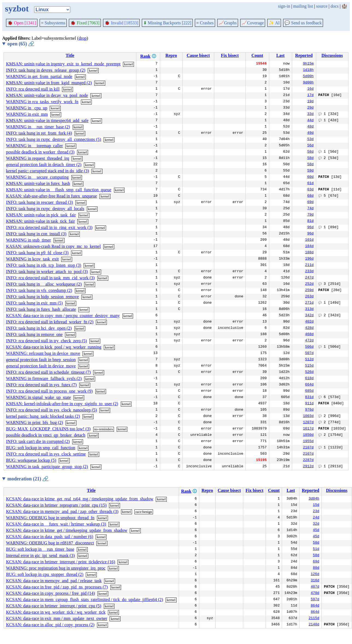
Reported (304, 55)
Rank (145, 56)
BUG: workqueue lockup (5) (31, 460)
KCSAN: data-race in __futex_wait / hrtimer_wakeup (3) (56, 524)
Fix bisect (230, 55)
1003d (308, 416)
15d (316, 505)
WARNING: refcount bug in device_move (43, 353)
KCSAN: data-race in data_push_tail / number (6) (50, 537)
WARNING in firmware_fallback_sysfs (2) (44, 378)
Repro (171, 55)
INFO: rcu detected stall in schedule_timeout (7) (48, 372)
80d (316, 568)
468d (309, 335)
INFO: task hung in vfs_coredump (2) (39, 290)
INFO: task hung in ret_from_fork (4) (39, 133)
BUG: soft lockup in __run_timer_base (40, 549)
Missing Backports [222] (167, 23)
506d (309, 347)
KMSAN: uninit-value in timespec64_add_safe (47, 121)
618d (309, 379)
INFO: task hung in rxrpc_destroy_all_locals (45, 209)
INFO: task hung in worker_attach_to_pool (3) (47, 272)
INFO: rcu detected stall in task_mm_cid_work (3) (50, 278)
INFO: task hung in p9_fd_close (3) (37, 253)
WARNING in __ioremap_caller (34, 146)
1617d (308, 429)
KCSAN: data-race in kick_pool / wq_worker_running (54, 347)
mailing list (303, 6)
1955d (308, 442)
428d (309, 328)
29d (310, 108)
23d (316, 512)
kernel (128, 64)
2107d (308, 448)
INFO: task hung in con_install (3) (36, 234)
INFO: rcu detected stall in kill (33, 89)
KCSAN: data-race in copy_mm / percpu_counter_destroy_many (63, 316)
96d (310, 228)
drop (83, 38)
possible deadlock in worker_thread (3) (40, 152)
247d (309, 278)
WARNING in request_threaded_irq (38, 158)
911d (309, 404)
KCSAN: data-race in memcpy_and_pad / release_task (54, 581)
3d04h (314, 499)
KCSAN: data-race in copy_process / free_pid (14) (50, 593)
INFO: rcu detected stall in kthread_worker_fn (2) (50, 322)
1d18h (308, 70)
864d (315, 606)
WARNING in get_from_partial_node (39, 76)
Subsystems (53, 23)
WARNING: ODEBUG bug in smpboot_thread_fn (50, 518)
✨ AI (274, 23)
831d (309, 398)
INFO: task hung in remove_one (34, 334)
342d (309, 316)
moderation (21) (28, 479)
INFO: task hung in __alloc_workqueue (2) (44, 284)
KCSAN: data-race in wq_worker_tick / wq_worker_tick (56, 612)
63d (310, 190)
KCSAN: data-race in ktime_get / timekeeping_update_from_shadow (67, 530)
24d (316, 518)
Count (257, 55)
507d (309, 353)
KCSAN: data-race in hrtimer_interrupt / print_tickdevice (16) (61, 562)
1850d (308, 435)
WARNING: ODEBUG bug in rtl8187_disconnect (50, 543)
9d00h (308, 83)
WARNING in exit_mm (27, 114)
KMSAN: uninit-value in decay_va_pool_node (47, 95)
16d (310, 89)
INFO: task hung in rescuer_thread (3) (39, 202)
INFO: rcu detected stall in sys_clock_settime (46, 454)
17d (310, 95)
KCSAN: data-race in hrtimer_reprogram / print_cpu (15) (56, 505)
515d (309, 366)
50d (316, 543)
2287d (308, 460)
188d (309, 253)
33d (310, 114)
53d (310, 140)
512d (309, 360)
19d (310, 102)
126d (315, 575)
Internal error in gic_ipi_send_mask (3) (40, 555)
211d (309, 265)
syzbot (17, 8)
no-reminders (103, 429)
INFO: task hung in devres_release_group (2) (46, 70)
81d (310, 221)
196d (309, 259)
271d (309, 303)
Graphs (228, 23)
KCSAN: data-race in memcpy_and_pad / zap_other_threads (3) (62, 511)
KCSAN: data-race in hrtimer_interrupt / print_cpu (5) (54, 606)
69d (310, 202)
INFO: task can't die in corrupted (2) (38, 441)
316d (315, 581)
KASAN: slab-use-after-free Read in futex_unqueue (52, 196)
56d (310, 146)
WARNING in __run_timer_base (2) (38, 127)
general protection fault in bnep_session (41, 360)
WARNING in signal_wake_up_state (38, 397)
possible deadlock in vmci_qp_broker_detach (46, 435)
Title (70, 55)
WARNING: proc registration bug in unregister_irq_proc (56, 568)
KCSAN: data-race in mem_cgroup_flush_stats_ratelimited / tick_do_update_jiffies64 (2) (85, 600)
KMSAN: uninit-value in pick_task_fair (41, 215)
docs (334, 6)
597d (315, 600)
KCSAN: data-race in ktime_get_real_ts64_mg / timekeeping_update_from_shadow (80, 499)
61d (310, 184)
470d (315, 593)
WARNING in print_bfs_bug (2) (34, 423)
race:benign (144, 512)
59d (310, 171)
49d (310, 133)
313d (309, 309)
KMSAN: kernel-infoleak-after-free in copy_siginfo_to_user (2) (62, 404)
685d (309, 391)
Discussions (332, 55)
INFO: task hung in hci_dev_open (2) (39, 328)
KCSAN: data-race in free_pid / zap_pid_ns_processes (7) (57, 587)
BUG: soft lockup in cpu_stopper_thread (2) (45, 574)
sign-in (284, 6)
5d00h (308, 77)
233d (309, 272)
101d (309, 240)
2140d (314, 625)
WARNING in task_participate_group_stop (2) (47, 467)
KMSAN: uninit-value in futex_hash (38, 183)
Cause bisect (198, 55)
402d (309, 322)
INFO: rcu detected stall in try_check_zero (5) (46, 341)
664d (309, 385)
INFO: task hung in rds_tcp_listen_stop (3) (44, 265)
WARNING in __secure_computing (37, 177)
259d (309, 291)
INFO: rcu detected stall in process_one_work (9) (49, 391)
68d (310, 196)
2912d (308, 467)
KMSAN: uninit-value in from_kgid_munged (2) (49, 83)
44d (310, 121)
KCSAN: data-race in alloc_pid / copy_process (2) (50, 625)
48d (310, 127)
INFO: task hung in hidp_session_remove (42, 297)
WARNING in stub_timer (28, 240)
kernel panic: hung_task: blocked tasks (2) (43, 416)
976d (309, 410)
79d (310, 215)
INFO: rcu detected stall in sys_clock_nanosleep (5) (51, 410)
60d (310, 177)
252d (309, 284)
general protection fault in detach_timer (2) (44, 165)
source (322, 6)
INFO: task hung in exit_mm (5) (34, 303)
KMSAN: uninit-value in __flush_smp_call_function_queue (59, 190)
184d (309, 246)
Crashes (205, 23)
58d (310, 152)
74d (310, 209)
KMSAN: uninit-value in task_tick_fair (40, 221)
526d (309, 372)
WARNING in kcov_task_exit (32, 259)
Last (280, 55)
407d (315, 587)
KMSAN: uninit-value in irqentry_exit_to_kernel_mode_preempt (63, 64)
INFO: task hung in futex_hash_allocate (41, 309)
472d (309, 341)
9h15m (308, 64)
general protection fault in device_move (41, 366)
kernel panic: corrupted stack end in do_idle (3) (47, 171)
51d (316, 549)
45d (316, 530)
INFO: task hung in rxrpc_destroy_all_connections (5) (54, 139)
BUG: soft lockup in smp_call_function (41, 448)
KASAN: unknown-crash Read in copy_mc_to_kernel (53, 246)
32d (316, 524)
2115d (314, 619)
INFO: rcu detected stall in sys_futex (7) (41, 385)
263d (309, 297)
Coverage (253, 23)
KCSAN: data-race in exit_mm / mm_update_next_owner (57, 618)
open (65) (21, 44)
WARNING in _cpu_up (27, 108)
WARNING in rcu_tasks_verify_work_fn (42, 102)
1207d (308, 423)
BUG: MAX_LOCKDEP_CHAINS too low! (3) (48, 429)
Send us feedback (303, 23)
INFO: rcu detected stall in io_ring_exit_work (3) (49, 227)
